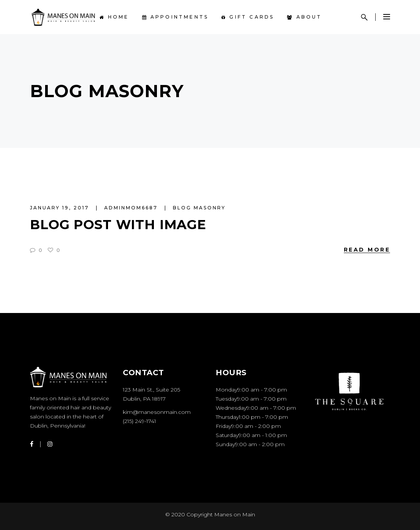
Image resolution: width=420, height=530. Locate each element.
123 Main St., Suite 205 (151, 390)
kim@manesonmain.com (157, 412)
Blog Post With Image (118, 225)
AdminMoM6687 (132, 208)
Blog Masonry (199, 208)
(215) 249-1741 (139, 421)
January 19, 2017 (61, 208)
